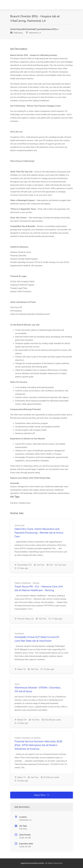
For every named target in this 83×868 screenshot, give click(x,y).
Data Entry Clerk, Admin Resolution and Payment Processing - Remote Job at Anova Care (39, 533)
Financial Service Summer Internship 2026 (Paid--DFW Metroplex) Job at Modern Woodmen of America (38, 745)
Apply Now (42, 795)
